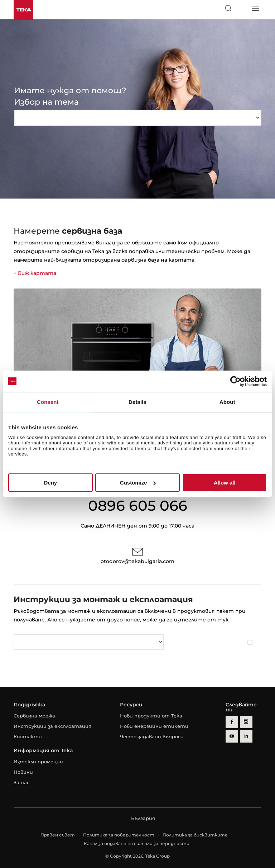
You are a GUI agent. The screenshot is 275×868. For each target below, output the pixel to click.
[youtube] (232, 736)
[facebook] (232, 722)
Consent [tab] (48, 402)
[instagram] (246, 722)
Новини (23, 772)
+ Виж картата (35, 273)
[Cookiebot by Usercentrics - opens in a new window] (235, 381)
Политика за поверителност (119, 835)
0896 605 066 (138, 505)
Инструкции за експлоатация (52, 726)
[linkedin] (246, 736)
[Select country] (242, 8)
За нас (21, 782)
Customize (138, 483)
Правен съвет (58, 835)
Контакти (28, 736)
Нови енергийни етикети (154, 726)
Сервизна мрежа (34, 716)
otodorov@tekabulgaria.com (137, 561)
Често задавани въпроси (152, 736)
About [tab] (227, 402)
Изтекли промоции (38, 762)
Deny (50, 483)
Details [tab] (137, 402)
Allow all (225, 483)
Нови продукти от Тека (151, 716)
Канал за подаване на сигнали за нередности (137, 843)
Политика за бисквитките (195, 835)
